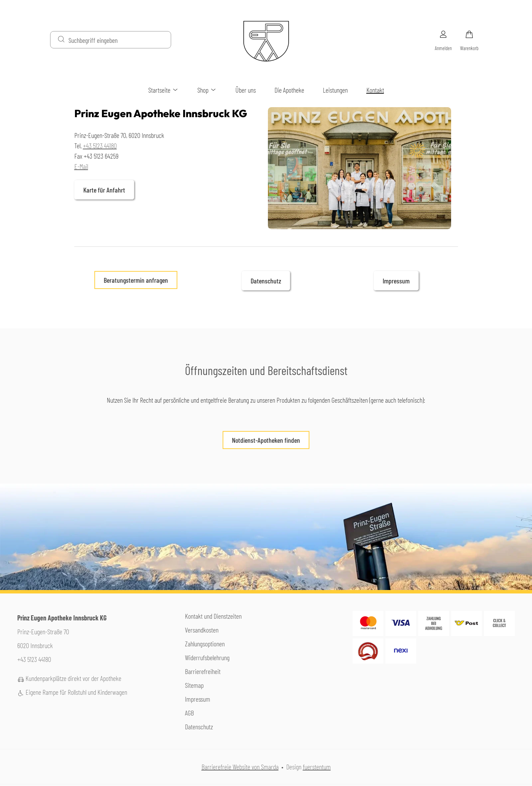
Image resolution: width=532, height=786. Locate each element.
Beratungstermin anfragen (136, 280)
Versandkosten (202, 630)
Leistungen (335, 90)
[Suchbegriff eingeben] (117, 40)
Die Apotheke (289, 90)
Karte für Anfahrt (100, 193)
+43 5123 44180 (100, 146)
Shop (207, 90)
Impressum (396, 281)
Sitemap (194, 685)
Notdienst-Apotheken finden (261, 442)
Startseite (164, 90)
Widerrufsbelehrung (207, 657)
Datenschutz (266, 281)
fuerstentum (317, 767)
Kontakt (375, 90)
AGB (189, 713)
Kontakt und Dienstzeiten (213, 616)
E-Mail (81, 166)
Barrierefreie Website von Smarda (240, 767)
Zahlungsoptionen (205, 644)
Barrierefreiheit (203, 671)
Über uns (246, 90)
